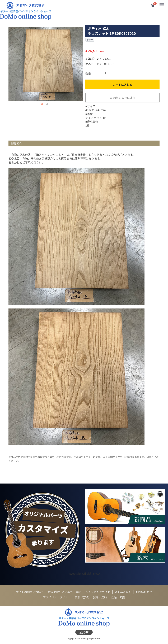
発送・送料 (100, 597)
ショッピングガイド (98, 592)
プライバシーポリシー (57, 597)
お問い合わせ (144, 592)
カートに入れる (123, 85)
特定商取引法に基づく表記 (64, 592)
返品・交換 (118, 597)
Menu (162, 3)
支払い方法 (82, 597)
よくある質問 (123, 592)
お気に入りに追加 (122, 98)
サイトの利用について (30, 592)
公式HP (84, 632)
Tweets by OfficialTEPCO (84, 573)
